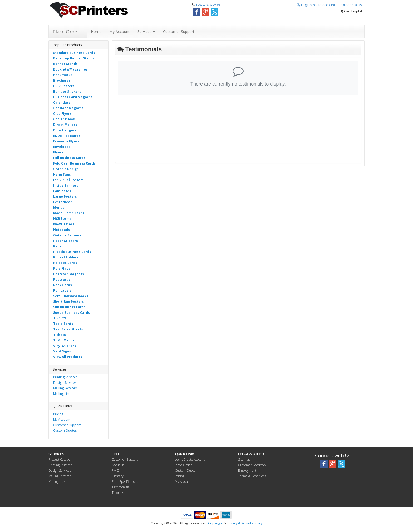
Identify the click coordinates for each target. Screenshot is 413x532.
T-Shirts (60, 318)
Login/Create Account (316, 5)
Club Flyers (62, 114)
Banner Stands (65, 64)
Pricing (58, 414)
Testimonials (121, 487)
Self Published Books (71, 296)
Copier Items (64, 119)
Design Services (65, 383)
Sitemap (244, 459)
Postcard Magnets (69, 274)
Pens (57, 246)
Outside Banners (67, 235)
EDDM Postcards (67, 136)
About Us (118, 465)
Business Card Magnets (73, 97)
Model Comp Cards (69, 213)
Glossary (118, 476)
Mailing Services (65, 388)
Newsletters (64, 224)
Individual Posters (68, 180)
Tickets (60, 335)
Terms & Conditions (252, 476)
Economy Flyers (66, 141)
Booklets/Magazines (70, 69)
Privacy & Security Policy (245, 523)
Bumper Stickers (67, 91)
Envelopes (62, 147)
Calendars (62, 103)
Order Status (352, 5)
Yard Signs (62, 351)
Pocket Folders (66, 257)
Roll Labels (62, 290)
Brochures (62, 80)
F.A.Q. (116, 471)
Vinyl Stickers (65, 346)
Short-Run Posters (69, 302)
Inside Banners (66, 185)
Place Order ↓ (68, 32)
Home (96, 31)
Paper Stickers (66, 241)
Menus (59, 208)
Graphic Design (66, 169)
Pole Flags (62, 268)
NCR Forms (62, 219)
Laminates (62, 191)
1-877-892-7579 (208, 5)
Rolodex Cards (65, 263)
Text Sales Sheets (68, 329)
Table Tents (63, 324)
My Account (119, 31)
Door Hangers (65, 130)
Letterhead (63, 202)
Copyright (215, 523)
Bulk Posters (64, 86)
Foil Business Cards (69, 158)
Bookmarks (63, 75)
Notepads (62, 230)
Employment (247, 471)
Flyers (58, 152)
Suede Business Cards (72, 313)
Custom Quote (185, 471)
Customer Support (179, 31)
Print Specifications (125, 482)
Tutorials (118, 493)
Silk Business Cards (69, 307)
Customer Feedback (252, 465)
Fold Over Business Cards (74, 163)
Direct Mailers (65, 125)
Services (146, 31)
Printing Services (65, 377)
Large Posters (65, 197)
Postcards (62, 279)
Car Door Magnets (68, 108)
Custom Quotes (65, 431)
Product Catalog (59, 459)
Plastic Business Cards (72, 252)
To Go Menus (64, 340)
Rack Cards (63, 285)
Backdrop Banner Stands (74, 58)
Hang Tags (62, 174)
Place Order (183, 465)
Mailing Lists (62, 394)
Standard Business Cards (74, 53)
